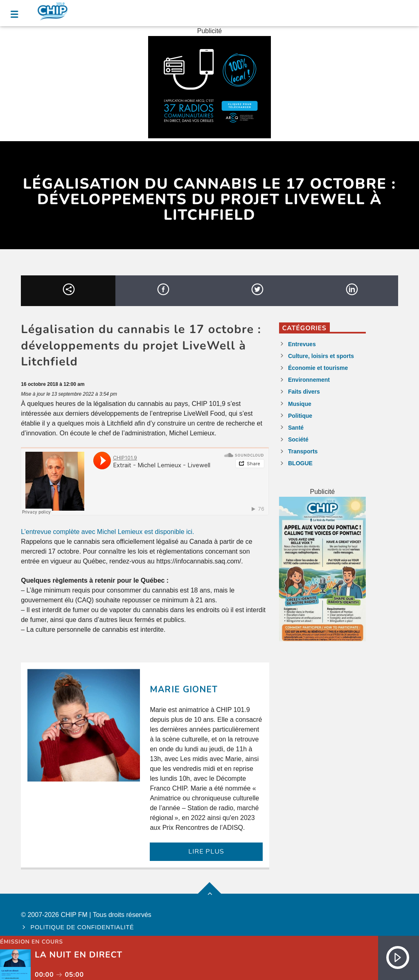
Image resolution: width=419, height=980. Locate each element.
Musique (300, 404)
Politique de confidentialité (82, 927)
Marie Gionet (184, 689)
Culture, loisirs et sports (321, 356)
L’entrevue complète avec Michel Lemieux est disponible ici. (107, 532)
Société (298, 439)
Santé (296, 428)
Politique (300, 416)
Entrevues (302, 344)
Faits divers (304, 392)
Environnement (309, 380)
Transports (303, 451)
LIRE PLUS (206, 852)
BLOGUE (300, 463)
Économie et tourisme (318, 368)
